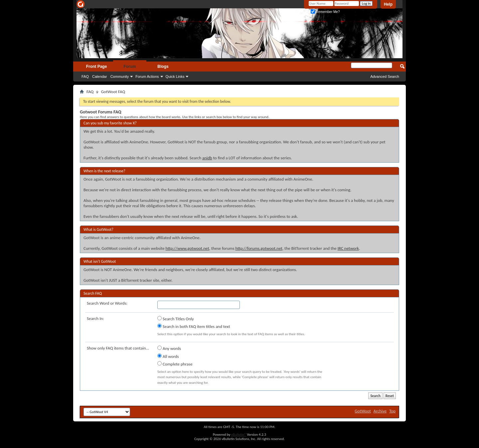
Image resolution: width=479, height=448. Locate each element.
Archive (380, 411)
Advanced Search (385, 76)
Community (120, 76)
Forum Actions (147, 76)
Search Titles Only (176, 319)
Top (392, 411)
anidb (207, 158)
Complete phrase (175, 364)
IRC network (348, 248)
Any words (169, 348)
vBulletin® (239, 435)
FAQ (85, 76)
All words (168, 356)
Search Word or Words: (107, 303)
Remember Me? (325, 12)
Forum (130, 67)
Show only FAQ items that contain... (118, 348)
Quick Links (175, 76)
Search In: (95, 318)
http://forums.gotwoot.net (259, 248)
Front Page (97, 67)
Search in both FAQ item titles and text (194, 326)
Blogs (163, 67)
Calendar (100, 76)
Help (388, 4)
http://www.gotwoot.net (187, 248)
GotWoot (363, 411)
